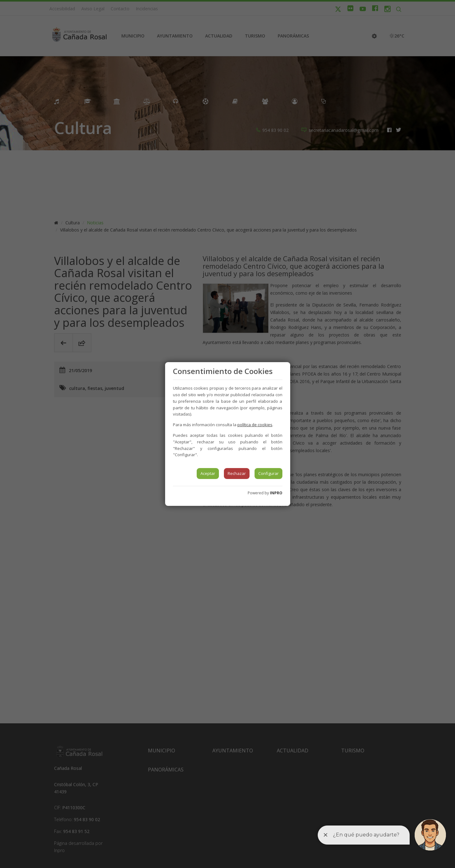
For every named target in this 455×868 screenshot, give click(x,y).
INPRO (276, 493)
